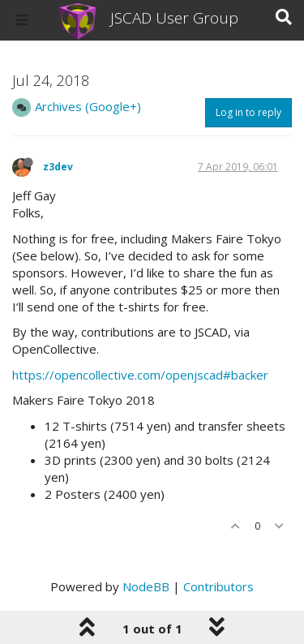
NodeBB (146, 586)
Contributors (218, 586)
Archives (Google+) (88, 106)
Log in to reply (248, 112)
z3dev (58, 167)
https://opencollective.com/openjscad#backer (140, 375)
